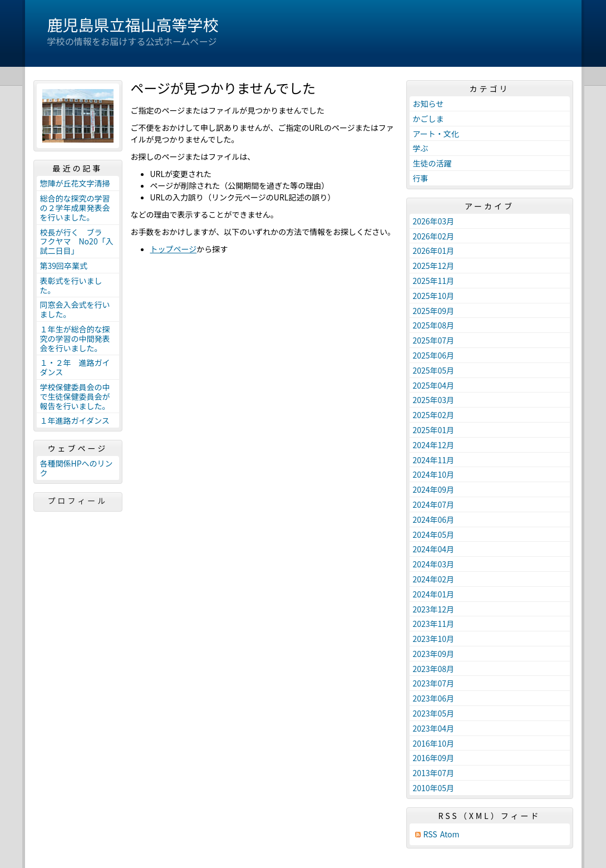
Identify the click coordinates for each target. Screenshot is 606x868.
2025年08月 (434, 325)
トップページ (174, 249)
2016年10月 (434, 743)
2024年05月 (434, 534)
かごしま (428, 119)
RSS (430, 834)
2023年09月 (434, 654)
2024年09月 (434, 489)
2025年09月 (434, 311)
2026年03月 (434, 221)
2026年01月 (434, 251)
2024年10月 (434, 474)
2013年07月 (434, 773)
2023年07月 (434, 683)
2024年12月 (434, 445)
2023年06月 (434, 698)
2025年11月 (434, 281)
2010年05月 (434, 788)
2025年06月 (434, 355)
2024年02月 (434, 579)
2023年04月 (434, 728)
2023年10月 (434, 639)
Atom (450, 834)
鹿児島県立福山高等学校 (133, 24)
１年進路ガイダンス (75, 420)
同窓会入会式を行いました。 (75, 309)
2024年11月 (434, 460)
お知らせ (428, 104)
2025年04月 (434, 385)
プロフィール (78, 501)
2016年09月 (434, 758)
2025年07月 (434, 340)
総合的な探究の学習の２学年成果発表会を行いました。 (75, 208)
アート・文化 (436, 134)
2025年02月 (434, 415)
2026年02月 (434, 236)
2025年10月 (434, 296)
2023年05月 (434, 713)
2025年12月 (434, 266)
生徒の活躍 (432, 163)
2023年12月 (434, 609)
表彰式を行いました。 (71, 285)
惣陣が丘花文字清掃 (75, 183)
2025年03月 (434, 400)
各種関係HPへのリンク (77, 468)
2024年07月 (434, 504)
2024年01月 (434, 594)
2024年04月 (434, 549)
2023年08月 (434, 669)
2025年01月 (434, 430)
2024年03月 (434, 564)
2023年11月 (434, 624)
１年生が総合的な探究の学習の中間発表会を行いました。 (75, 339)
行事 (421, 178)
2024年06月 (434, 519)
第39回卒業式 (64, 266)
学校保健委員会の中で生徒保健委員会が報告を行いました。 (75, 396)
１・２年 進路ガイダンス (75, 367)
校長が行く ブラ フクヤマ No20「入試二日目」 (77, 242)
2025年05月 (434, 370)
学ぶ (421, 148)
